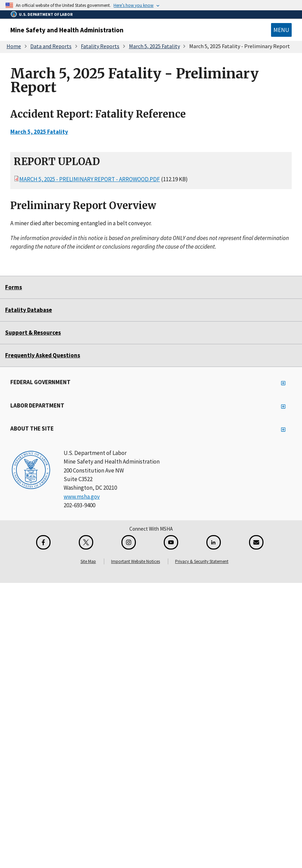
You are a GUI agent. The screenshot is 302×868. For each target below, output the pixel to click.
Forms (14, 287)
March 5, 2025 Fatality (154, 46)
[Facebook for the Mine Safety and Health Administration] (43, 542)
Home (14, 46)
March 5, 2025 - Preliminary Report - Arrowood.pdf (90, 179)
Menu (281, 30)
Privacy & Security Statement (202, 561)
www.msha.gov (82, 497)
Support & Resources (33, 333)
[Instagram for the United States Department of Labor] (129, 542)
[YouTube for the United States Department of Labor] (171, 542)
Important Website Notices (136, 561)
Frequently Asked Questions (43, 355)
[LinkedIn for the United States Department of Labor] (214, 542)
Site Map (88, 561)
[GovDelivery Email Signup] (256, 542)
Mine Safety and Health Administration (67, 30)
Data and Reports (51, 46)
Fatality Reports (100, 46)
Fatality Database (29, 310)
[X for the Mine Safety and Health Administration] (86, 542)
